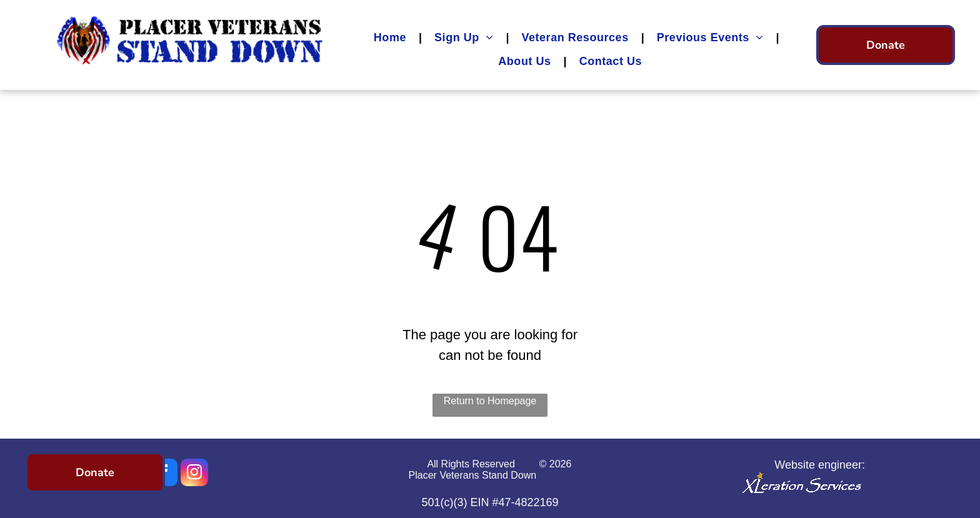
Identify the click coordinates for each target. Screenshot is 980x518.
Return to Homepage (490, 401)
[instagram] (194, 474)
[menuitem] (392, 37)
